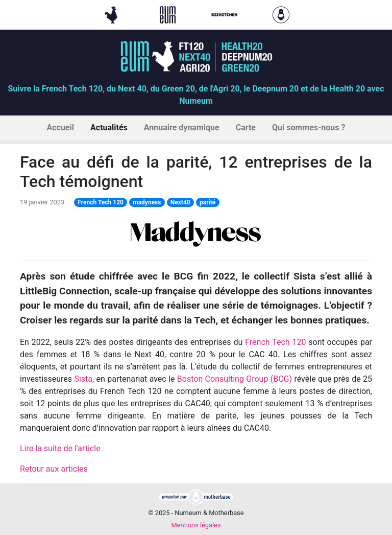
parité (207, 202)
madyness (147, 202)
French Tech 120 (101, 202)
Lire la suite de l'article (60, 448)
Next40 (180, 202)
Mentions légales (196, 525)
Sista (83, 379)
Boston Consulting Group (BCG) (235, 379)
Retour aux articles (54, 469)
